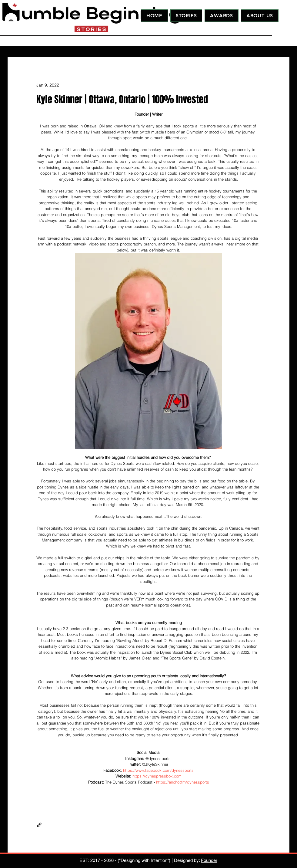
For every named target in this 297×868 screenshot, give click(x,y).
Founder (209, 860)
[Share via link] (39, 825)
